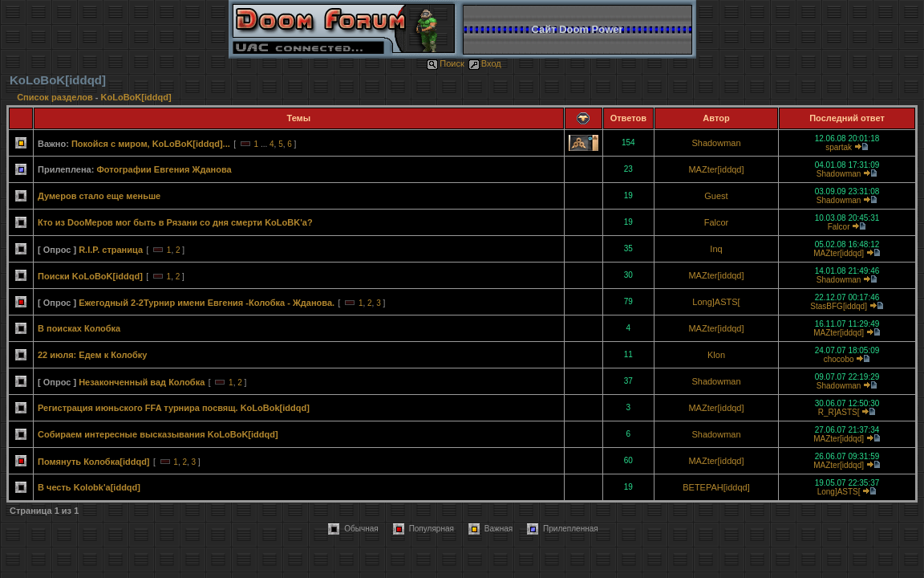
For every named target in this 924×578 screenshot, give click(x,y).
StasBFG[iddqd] (839, 306)
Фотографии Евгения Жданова (164, 169)
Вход (485, 63)
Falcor (717, 222)
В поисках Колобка (79, 328)
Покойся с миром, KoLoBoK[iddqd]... (151, 144)
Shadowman (716, 143)
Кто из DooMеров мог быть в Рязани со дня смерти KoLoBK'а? (175, 222)
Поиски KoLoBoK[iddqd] (90, 276)
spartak (839, 147)
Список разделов (56, 97)
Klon (716, 355)
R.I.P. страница (111, 250)
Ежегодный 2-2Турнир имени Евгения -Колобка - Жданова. (207, 303)
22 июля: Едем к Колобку (93, 355)
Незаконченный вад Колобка (142, 382)
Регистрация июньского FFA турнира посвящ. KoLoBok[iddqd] (174, 408)
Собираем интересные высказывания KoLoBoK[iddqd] (158, 434)
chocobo (839, 359)
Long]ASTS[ (716, 302)
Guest (716, 196)
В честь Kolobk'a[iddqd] (89, 487)
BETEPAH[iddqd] (716, 487)
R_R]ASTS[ (839, 412)
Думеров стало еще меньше (99, 196)
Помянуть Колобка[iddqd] (94, 462)
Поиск (445, 63)
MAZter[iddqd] (716, 169)
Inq (716, 249)
